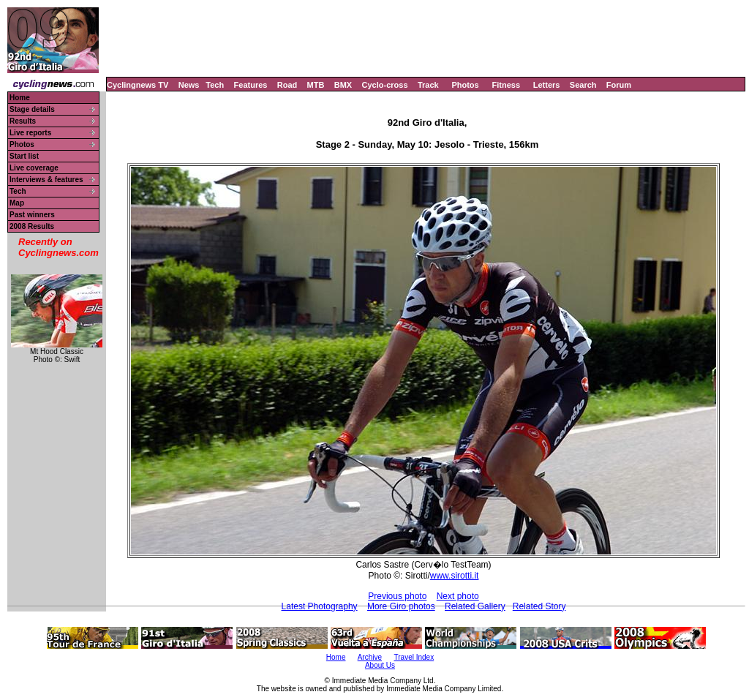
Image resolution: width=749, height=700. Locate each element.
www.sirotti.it (455, 576)
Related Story (539, 606)
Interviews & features (46, 180)
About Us (380, 665)
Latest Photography (320, 606)
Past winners (32, 215)
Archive (370, 657)
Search (583, 85)
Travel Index (414, 657)
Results (23, 121)
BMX (343, 85)
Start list (24, 156)
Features (251, 85)
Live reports (30, 133)
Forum (619, 85)
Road (287, 85)
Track (428, 85)
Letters (547, 85)
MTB (316, 85)
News (189, 85)
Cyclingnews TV (138, 85)
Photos (465, 85)
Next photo (458, 596)
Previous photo (397, 596)
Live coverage (34, 168)
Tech (215, 85)
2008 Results (32, 226)
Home (20, 98)
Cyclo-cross (385, 85)
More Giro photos (401, 606)
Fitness (506, 85)
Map (17, 203)
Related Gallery (475, 606)
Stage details (32, 109)
